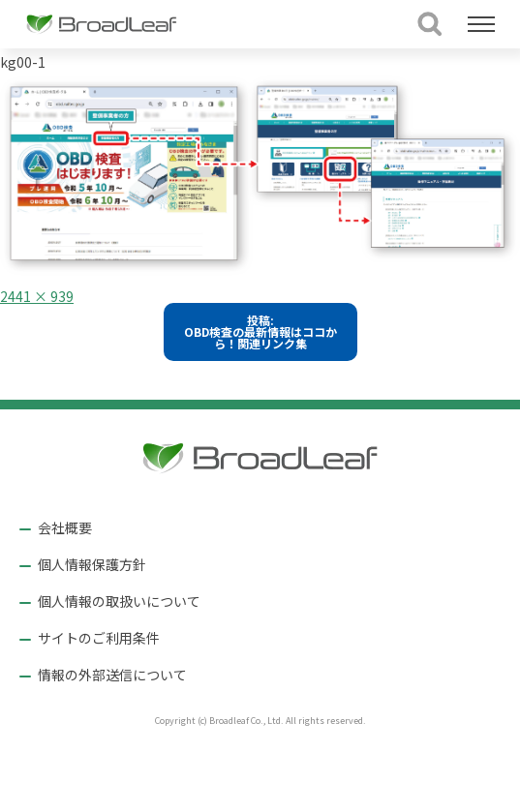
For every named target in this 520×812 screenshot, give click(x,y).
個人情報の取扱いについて (119, 601)
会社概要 (65, 527)
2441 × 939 (37, 296)
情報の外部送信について (112, 675)
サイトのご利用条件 (99, 638)
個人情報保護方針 (92, 564)
